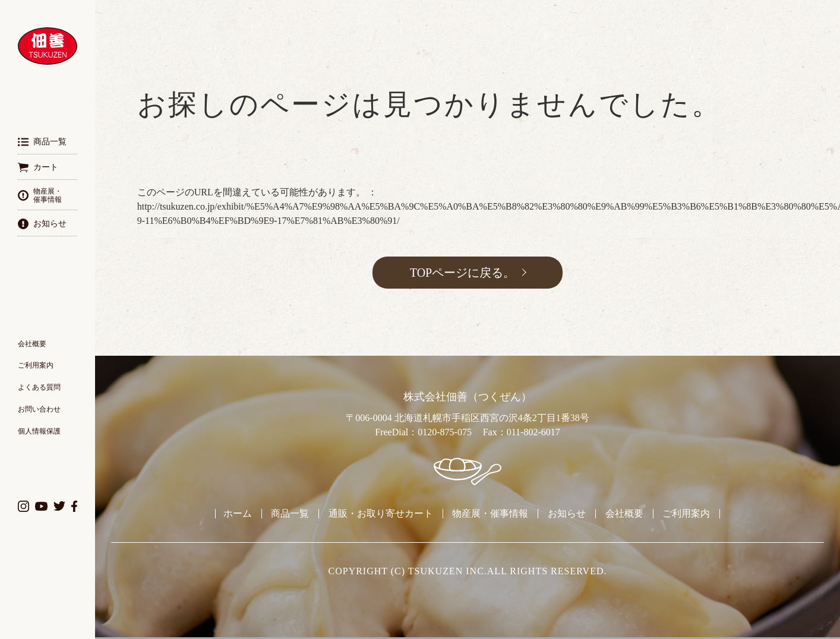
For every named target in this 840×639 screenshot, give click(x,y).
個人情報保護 (39, 431)
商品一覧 (290, 513)
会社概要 (32, 344)
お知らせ (567, 513)
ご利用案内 (36, 365)
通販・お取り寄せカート (381, 513)
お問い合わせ (39, 409)
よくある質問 (39, 387)
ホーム (238, 513)
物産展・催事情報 (490, 513)
